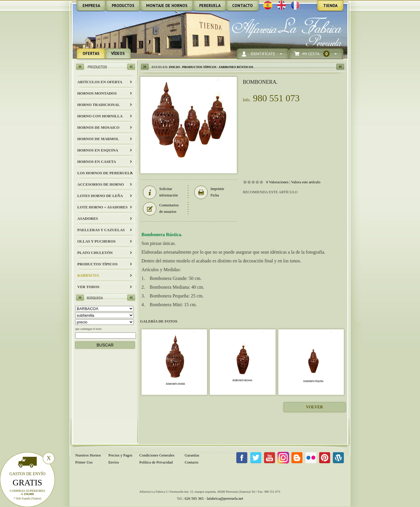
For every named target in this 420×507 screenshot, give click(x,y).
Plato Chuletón (95, 253)
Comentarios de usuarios (161, 208)
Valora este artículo (306, 182)
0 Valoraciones (278, 182)
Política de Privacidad (156, 462)
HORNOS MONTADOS (97, 93)
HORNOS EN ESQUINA (98, 150)
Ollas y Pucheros (96, 241)
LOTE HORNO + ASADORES (102, 207)
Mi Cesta (316, 54)
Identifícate (263, 54)
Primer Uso (84, 462)
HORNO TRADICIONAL (99, 105)
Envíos (113, 462)
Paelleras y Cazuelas (101, 230)
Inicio (174, 67)
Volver (314, 407)
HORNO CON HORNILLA (100, 116)
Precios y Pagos (120, 455)
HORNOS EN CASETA (97, 162)
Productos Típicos (97, 264)
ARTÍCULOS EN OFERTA (100, 82)
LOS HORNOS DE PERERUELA (105, 173)
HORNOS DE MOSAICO (98, 127)
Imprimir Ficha (209, 192)
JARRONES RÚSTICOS (236, 67)
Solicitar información (160, 192)
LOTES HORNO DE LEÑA (100, 196)
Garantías (192, 455)
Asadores (88, 218)
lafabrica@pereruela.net (225, 498)
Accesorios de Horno (101, 184)
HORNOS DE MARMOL (98, 139)
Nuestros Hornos (88, 455)
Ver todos (88, 287)
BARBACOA (88, 275)
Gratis (27, 482)
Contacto (191, 462)
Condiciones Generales (157, 455)
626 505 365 (194, 498)
